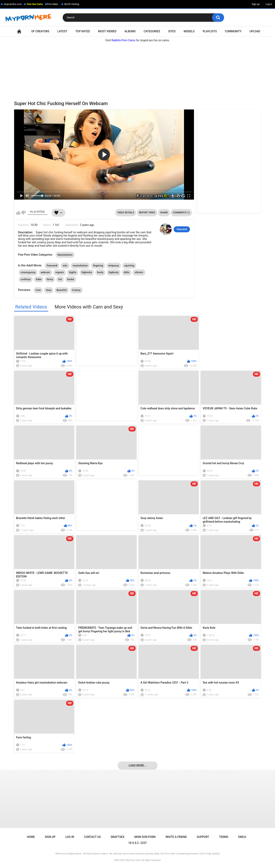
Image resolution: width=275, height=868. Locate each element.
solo (65, 266)
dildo (127, 272)
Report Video (147, 213)
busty (100, 272)
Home (19, 31)
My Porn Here (133, 860)
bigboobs (87, 272)
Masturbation (65, 255)
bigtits (73, 272)
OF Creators (40, 31)
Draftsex (118, 837)
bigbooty (114, 272)
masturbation (80, 266)
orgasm (60, 272)
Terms (224, 837)
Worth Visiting (72, 4)
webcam (46, 272)
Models (189, 31)
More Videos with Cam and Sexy (89, 307)
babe (39, 279)
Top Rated (83, 31)
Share (164, 213)
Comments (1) (181, 213)
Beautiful (62, 290)
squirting (129, 266)
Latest (62, 31)
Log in (269, 4)
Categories (152, 31)
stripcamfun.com (13, 4)
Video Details (126, 213)
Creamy (76, 290)
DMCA (242, 837)
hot (60, 279)
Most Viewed (107, 31)
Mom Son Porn (145, 837)
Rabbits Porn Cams (123, 40)
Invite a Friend (176, 837)
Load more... (137, 766)
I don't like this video (23, 213)
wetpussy (114, 266)
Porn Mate (52, 4)
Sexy (49, 290)
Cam (38, 290)
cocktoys (26, 279)
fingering (98, 266)
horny (50, 279)
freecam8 (182, 229)
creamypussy (28, 272)
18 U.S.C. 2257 (137, 843)
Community (233, 31)
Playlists (210, 31)
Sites (172, 31)
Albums (130, 31)
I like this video (18, 213)
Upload (255, 31)
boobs (71, 279)
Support (203, 837)
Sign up (256, 4)
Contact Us (92, 837)
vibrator (139, 272)
